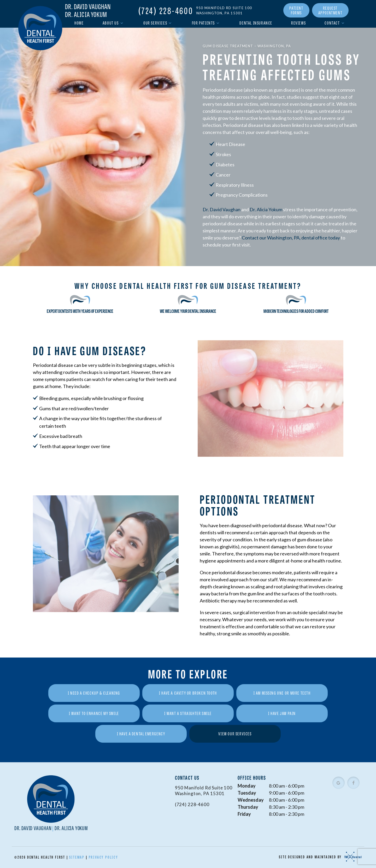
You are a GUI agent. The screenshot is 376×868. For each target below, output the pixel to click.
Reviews (298, 23)
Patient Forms (296, 10)
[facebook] (353, 783)
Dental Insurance (256, 23)
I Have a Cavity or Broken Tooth (188, 693)
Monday (247, 786)
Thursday (248, 807)
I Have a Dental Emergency (141, 734)
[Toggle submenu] (122, 23)
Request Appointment (330, 10)
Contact (335, 23)
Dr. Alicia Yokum (86, 14)
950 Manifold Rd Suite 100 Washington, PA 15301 (224, 10)
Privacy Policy (104, 857)
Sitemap (77, 857)
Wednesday (251, 800)
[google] (339, 783)
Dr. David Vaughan (88, 7)
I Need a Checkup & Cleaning (94, 693)
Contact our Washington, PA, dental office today (291, 238)
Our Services (158, 23)
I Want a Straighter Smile (188, 713)
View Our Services (235, 734)
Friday (244, 814)
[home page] (40, 28)
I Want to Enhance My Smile (94, 713)
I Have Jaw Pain (282, 713)
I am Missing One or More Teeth (282, 693)
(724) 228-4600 (166, 10)
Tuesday (247, 793)
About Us (114, 23)
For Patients (206, 23)
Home (79, 23)
